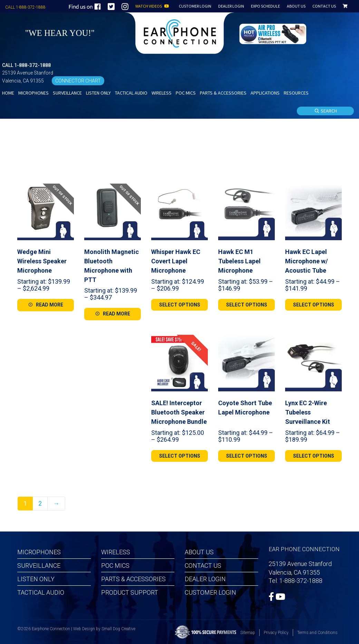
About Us (199, 552)
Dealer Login (205, 579)
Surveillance (39, 565)
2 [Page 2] (40, 503)
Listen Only (36, 579)
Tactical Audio (41, 592)
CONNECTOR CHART (78, 81)
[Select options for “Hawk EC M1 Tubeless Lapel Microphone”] (246, 305)
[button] (274, 33)
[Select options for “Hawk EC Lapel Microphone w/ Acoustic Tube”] (313, 305)
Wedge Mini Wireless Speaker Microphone (42, 261)
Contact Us (203, 565)
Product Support (130, 592)
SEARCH (326, 111)
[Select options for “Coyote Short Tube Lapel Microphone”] (246, 456)
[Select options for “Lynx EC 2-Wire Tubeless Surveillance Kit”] (313, 456)
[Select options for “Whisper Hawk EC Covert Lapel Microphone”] (179, 305)
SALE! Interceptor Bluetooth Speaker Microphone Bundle (179, 412)
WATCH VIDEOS (152, 7)
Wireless (116, 552)
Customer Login (210, 592)
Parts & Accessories (133, 579)
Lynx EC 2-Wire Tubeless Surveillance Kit (308, 412)
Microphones (39, 552)
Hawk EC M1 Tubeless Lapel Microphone (239, 261)
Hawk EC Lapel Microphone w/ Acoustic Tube (307, 261)
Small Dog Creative (118, 629)
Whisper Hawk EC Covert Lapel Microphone (176, 261)
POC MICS (115, 565)
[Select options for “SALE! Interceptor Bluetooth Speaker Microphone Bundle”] (179, 456)
